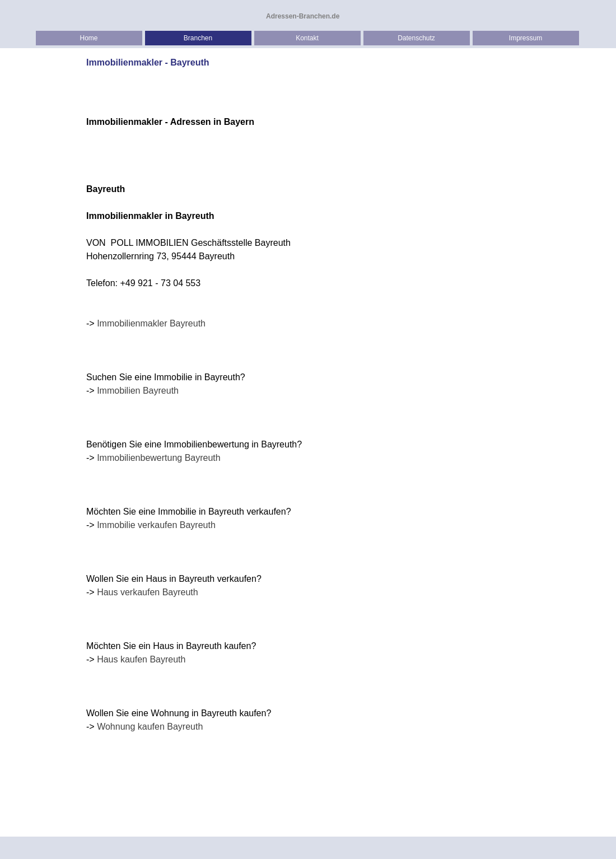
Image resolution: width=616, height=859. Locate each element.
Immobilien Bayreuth (138, 391)
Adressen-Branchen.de (303, 16)
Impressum (526, 38)
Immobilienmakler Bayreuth (151, 323)
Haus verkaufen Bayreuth (148, 592)
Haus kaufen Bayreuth (141, 659)
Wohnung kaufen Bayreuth (150, 727)
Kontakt (307, 38)
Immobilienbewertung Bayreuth (159, 458)
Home (88, 38)
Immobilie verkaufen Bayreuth (156, 525)
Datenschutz (416, 38)
